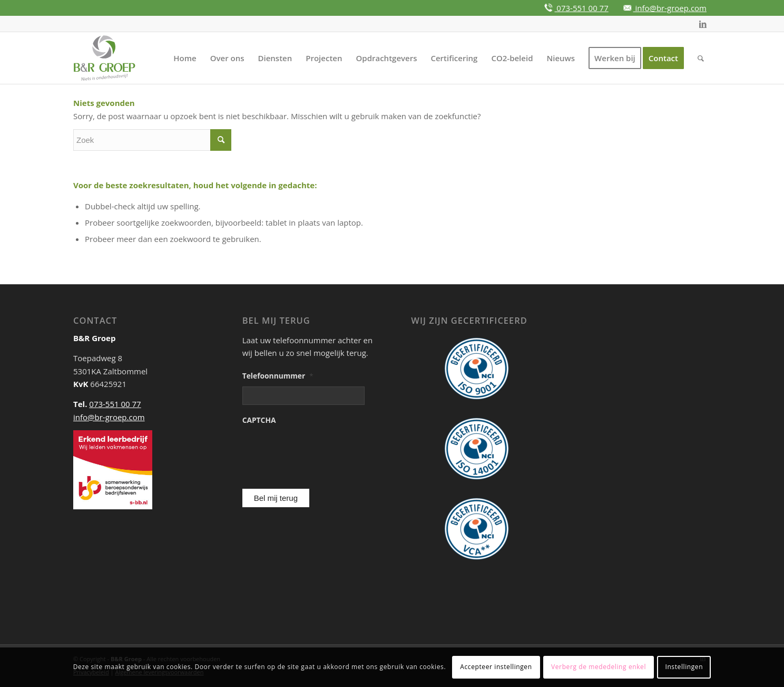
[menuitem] (185, 58)
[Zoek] (701, 58)
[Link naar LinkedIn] (703, 24)
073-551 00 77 (581, 8)
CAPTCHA (259, 420)
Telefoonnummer (278, 376)
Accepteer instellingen (496, 667)
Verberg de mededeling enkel (599, 667)
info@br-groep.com (670, 8)
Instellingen (684, 667)
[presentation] (298, 445)
